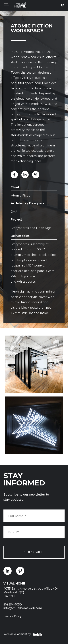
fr (62, 6)
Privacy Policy (13, 616)
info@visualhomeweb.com (23, 608)
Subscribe (34, 552)
